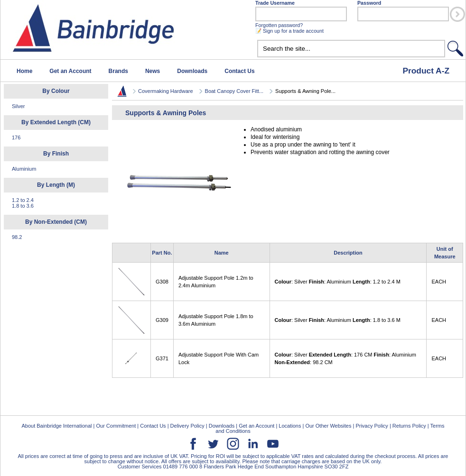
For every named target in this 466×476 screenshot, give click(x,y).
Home (24, 71)
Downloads (192, 71)
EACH (439, 282)
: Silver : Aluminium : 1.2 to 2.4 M (338, 282)
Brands (118, 71)
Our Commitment (116, 426)
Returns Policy (409, 426)
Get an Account (70, 71)
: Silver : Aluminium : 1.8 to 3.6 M (338, 320)
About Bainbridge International (56, 426)
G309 (162, 320)
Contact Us (239, 71)
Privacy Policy (372, 426)
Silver (19, 106)
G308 (162, 282)
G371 (162, 358)
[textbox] (351, 49)
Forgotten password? (279, 25)
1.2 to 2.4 (23, 200)
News (153, 71)
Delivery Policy (187, 426)
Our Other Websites (328, 426)
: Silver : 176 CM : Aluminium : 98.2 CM (345, 358)
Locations (290, 426)
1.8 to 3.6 (23, 206)
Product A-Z (426, 71)
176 (16, 137)
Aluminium (24, 169)
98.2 (17, 237)
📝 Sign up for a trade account (289, 31)
